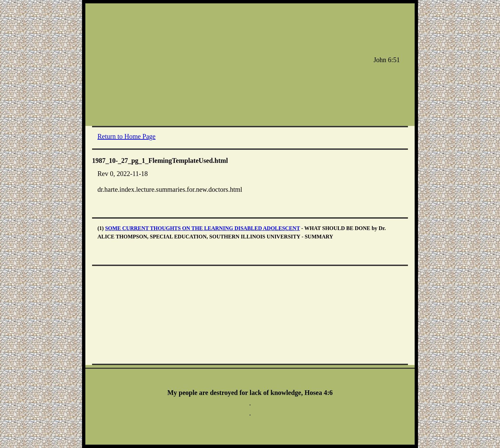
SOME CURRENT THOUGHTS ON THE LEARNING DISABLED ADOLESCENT (203, 228)
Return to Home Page (127, 136)
